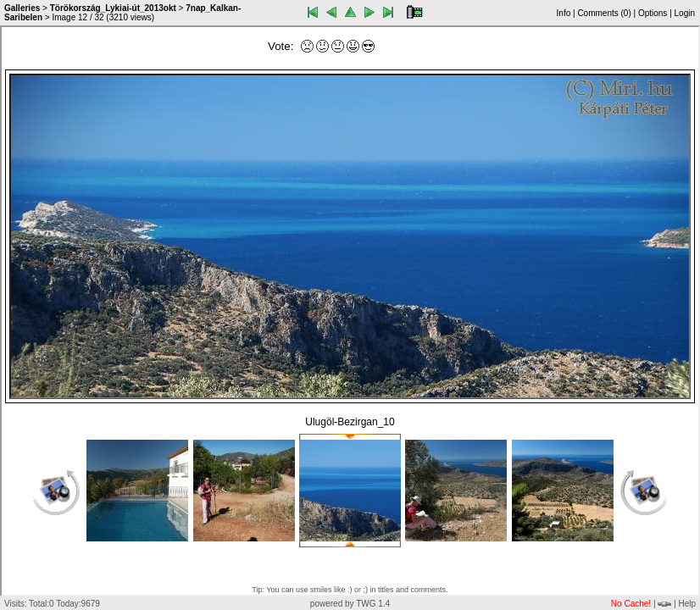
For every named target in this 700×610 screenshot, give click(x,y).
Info (564, 13)
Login (685, 13)
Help (687, 604)
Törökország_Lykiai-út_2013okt (113, 8)
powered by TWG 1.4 (350, 604)
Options (653, 13)
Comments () (604, 13)
